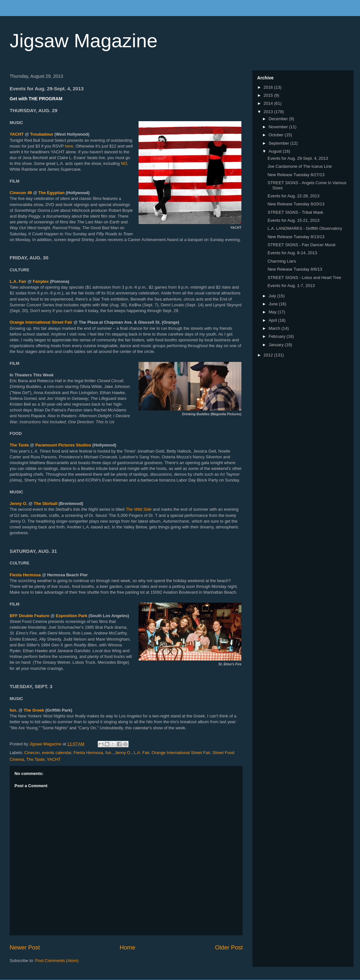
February (278, 336)
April (274, 320)
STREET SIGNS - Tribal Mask (295, 212)
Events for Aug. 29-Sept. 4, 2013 (298, 158)
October (277, 135)
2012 (269, 355)
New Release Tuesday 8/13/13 (296, 237)
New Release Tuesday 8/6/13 (295, 269)
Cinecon (32, 753)
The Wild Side (139, 509)
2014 (269, 103)
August (276, 151)
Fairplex (41, 281)
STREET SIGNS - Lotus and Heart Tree (304, 278)
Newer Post (25, 948)
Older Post (229, 948)
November (279, 127)
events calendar (56, 753)
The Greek (34, 710)
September (279, 143)
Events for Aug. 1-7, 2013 (291, 286)
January (277, 345)
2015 (269, 95)
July (273, 296)
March (275, 328)
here (69, 146)
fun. (14, 710)
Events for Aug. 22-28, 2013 (293, 196)
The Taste (19, 445)
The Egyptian (51, 193)
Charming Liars (282, 261)
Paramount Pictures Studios (64, 445)
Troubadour (42, 134)
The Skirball (46, 503)
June (274, 304)
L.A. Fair (18, 281)
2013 (269, 112)
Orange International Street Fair (41, 322)
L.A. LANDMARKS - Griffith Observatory (305, 228)
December (279, 119)
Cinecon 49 (21, 193)
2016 (269, 87)
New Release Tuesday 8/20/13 (296, 204)
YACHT (17, 134)
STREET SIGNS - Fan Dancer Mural (301, 245)
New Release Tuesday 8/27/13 (296, 175)
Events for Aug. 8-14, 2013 (292, 253)
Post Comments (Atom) (57, 961)
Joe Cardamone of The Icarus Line (300, 166)
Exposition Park (71, 616)
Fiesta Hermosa (25, 575)
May (273, 312)
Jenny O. (19, 503)
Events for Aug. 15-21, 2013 (293, 220)
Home (127, 948)
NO (124, 163)
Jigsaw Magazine (84, 41)
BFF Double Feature (30, 616)
